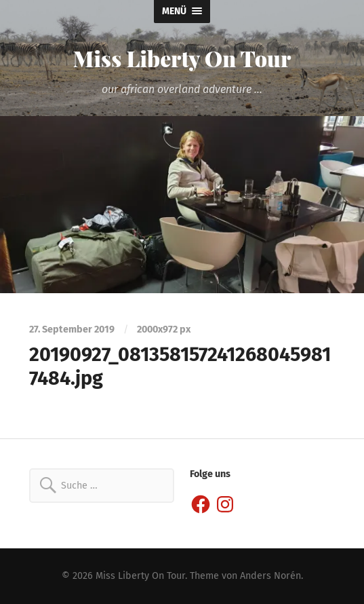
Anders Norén (270, 576)
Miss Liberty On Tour (182, 58)
